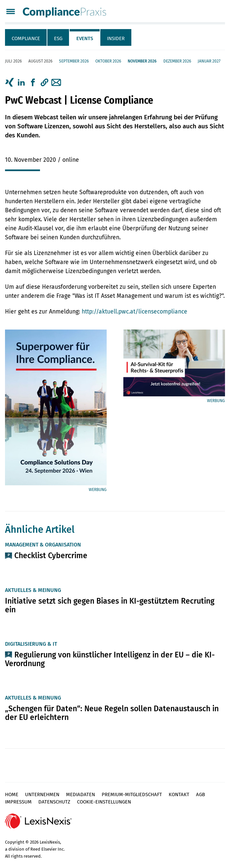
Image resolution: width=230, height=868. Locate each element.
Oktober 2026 (108, 61)
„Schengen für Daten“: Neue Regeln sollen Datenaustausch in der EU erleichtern (112, 713)
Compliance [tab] (26, 38)
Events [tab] (85, 38)
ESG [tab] (58, 38)
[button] (44, 83)
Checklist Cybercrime (51, 555)
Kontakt (179, 794)
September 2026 (74, 61)
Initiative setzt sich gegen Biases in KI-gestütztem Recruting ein (110, 605)
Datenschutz (54, 802)
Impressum (18, 802)
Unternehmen (42, 794)
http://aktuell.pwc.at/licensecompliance (134, 312)
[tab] (26, 37)
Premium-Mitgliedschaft (132, 794)
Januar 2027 (209, 61)
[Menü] (10, 12)
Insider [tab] (116, 38)
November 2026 (142, 61)
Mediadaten (80, 794)
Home (12, 794)
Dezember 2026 (177, 61)
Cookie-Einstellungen (104, 802)
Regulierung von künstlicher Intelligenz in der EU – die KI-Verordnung (110, 659)
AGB (200, 794)
